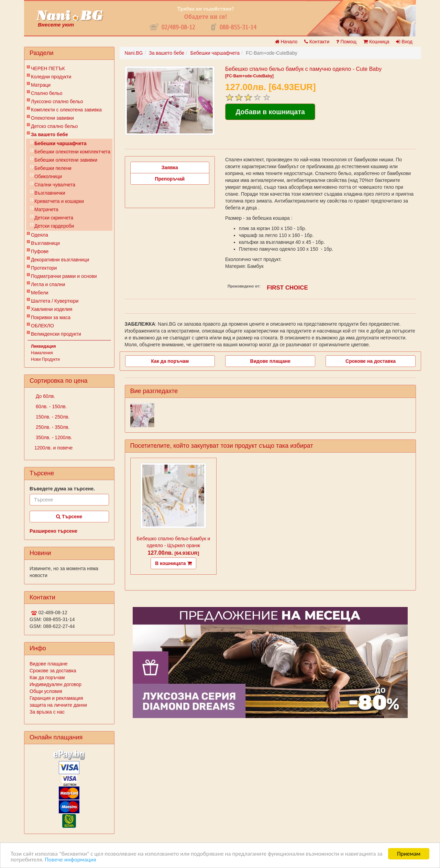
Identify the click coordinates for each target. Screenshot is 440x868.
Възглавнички (50, 193)
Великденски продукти (56, 334)
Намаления (42, 353)
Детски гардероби (54, 226)
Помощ (346, 42)
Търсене (69, 517)
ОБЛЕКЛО (42, 326)
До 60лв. (45, 396)
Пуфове (40, 251)
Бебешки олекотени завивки (66, 160)
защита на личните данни (58, 705)
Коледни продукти (51, 77)
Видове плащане (48, 664)
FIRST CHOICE (287, 288)
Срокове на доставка (371, 361)
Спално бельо (47, 93)
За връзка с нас (47, 712)
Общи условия (46, 691)
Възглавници (45, 243)
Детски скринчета (54, 218)
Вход (404, 42)
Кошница (376, 42)
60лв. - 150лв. (51, 406)
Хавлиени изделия (52, 309)
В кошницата (173, 563)
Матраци (41, 85)
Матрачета (46, 209)
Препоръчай (170, 179)
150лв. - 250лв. (52, 417)
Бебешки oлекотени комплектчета (72, 152)
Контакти (317, 42)
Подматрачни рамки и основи (64, 276)
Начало (286, 42)
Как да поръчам (47, 677)
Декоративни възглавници (60, 260)
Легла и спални (48, 284)
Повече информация (70, 860)
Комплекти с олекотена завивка (66, 110)
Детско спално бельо (54, 126)
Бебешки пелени (53, 168)
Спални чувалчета (55, 185)
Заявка (170, 167)
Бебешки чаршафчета (60, 143)
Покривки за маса (51, 317)
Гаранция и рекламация (56, 698)
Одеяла (40, 235)
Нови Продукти (45, 359)
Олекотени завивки (52, 118)
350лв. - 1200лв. (53, 437)
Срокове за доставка (53, 671)
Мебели (40, 293)
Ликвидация (43, 346)
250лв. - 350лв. (52, 427)
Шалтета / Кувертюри (55, 301)
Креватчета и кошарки (59, 201)
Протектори (44, 268)
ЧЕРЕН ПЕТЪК (48, 68)
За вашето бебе (49, 134)
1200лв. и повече (53, 448)
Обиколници (48, 176)
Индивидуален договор (56, 684)
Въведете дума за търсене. (62, 489)
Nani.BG (134, 53)
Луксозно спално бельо (57, 101)
